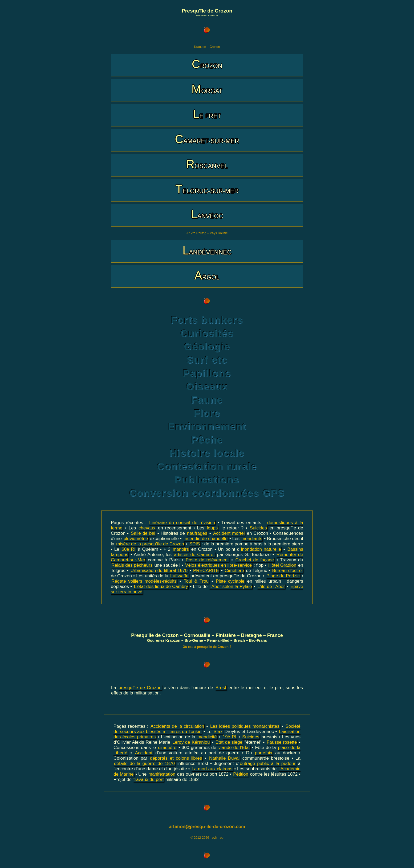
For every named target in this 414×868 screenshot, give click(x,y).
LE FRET (207, 114)
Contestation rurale (207, 466)
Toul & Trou (196, 581)
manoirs (181, 549)
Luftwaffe (179, 576)
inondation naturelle (261, 549)
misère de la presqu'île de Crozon (150, 544)
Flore (207, 413)
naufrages (197, 533)
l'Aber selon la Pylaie (231, 587)
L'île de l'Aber (271, 587)
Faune (207, 400)
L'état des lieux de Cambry (161, 587)
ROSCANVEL (207, 164)
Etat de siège (229, 742)
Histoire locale (207, 453)
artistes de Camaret (194, 555)
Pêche (207, 440)
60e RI (128, 549)
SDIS (195, 544)
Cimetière (234, 571)
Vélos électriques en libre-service (218, 565)
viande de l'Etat (234, 748)
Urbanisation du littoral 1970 (159, 571)
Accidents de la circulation (177, 726)
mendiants (252, 539)
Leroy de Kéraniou (191, 742)
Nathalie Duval (224, 758)
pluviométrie (136, 539)
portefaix (264, 753)
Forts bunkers (207, 320)
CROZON (207, 64)
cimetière (167, 748)
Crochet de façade (255, 560)
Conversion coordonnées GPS (207, 493)
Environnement (207, 427)
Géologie (207, 347)
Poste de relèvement (207, 560)
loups (212, 528)
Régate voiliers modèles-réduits (144, 581)
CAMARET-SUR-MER (207, 139)
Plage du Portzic (283, 576)
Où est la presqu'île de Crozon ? (207, 647)
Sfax (218, 732)
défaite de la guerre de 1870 (144, 764)
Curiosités (207, 333)
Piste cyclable (230, 581)
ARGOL (207, 275)
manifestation (162, 774)
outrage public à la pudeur (268, 764)
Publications (207, 480)
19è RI (230, 737)
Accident (144, 753)
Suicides (258, 528)
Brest (221, 688)
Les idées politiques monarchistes (245, 726)
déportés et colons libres (176, 758)
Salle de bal (143, 533)
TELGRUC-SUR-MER (207, 189)
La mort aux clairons (212, 769)
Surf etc (207, 360)
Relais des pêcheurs (132, 565)
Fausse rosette (282, 742)
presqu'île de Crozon (140, 688)
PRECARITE (206, 571)
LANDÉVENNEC (207, 250)
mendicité (207, 737)
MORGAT (207, 89)
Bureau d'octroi (287, 571)
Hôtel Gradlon (282, 565)
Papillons (207, 373)
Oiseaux (207, 387)
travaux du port (149, 779)
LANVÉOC (207, 214)
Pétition (241, 774)
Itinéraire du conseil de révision (182, 523)
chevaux (147, 528)
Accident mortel (229, 533)
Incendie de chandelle (206, 539)
